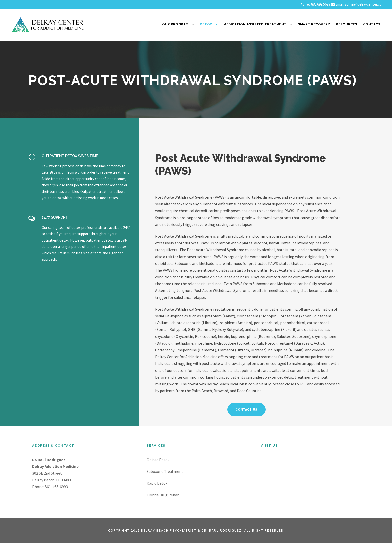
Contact (372, 24)
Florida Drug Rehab (163, 495)
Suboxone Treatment (165, 471)
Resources (347, 24)
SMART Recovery (314, 24)
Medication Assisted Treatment (255, 24)
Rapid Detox (157, 483)
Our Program (175, 24)
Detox (206, 24)
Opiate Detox (158, 460)
